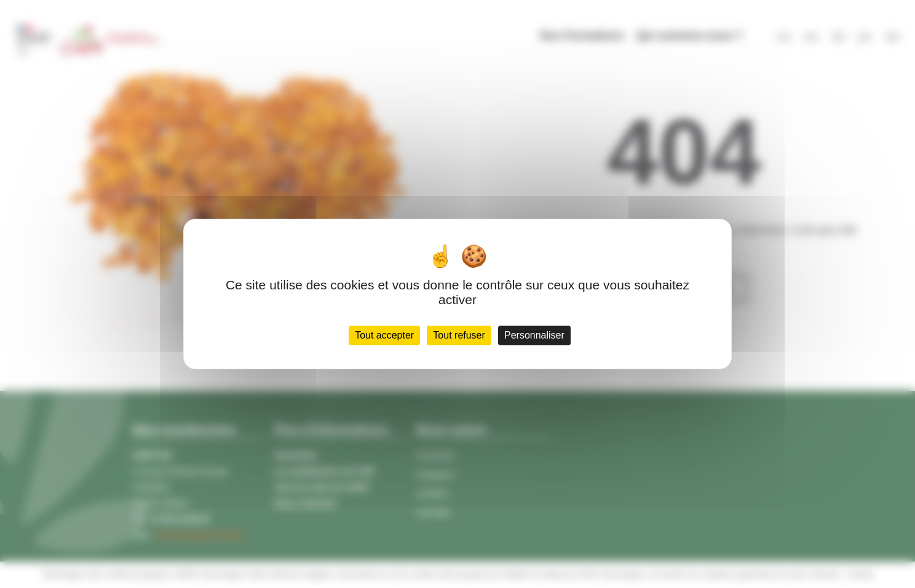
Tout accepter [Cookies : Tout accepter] (384, 335)
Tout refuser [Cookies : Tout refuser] (459, 335)
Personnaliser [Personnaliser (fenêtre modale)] (534, 335)
